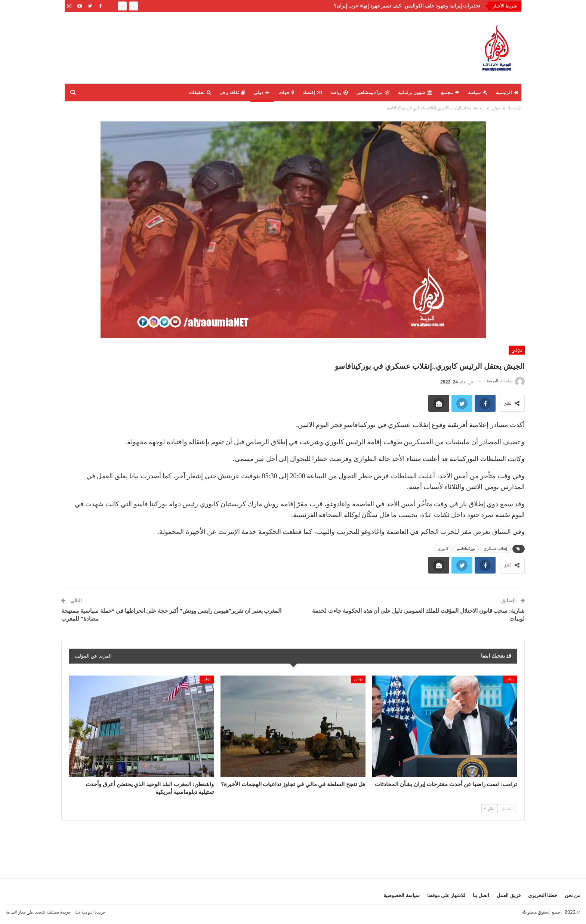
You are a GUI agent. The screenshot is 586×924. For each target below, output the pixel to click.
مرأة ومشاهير (373, 93)
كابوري (443, 549)
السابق (508, 808)
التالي (490, 808)
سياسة (478, 93)
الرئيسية (507, 93)
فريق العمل (508, 895)
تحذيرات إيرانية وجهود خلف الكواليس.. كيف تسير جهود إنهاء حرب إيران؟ (407, 6)
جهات (286, 93)
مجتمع (450, 92)
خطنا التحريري (543, 895)
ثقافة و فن (232, 93)
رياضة (339, 93)
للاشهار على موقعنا (446, 895)
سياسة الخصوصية (401, 895)
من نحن (573, 895)
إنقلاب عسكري (496, 549)
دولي (262, 93)
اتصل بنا (481, 895)
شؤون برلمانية (415, 93)
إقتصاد (312, 93)
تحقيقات (200, 93)
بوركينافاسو (466, 549)
